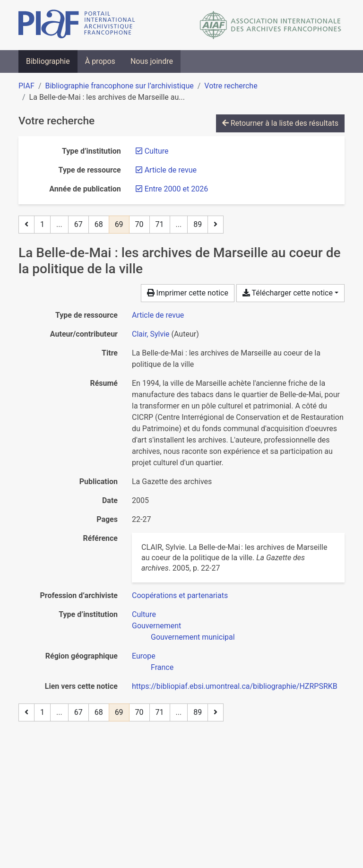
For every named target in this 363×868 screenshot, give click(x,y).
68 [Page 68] (99, 224)
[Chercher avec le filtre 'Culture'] (144, 614)
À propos (100, 61)
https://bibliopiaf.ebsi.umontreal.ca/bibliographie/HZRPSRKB (235, 686)
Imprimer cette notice (188, 293)
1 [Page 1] (42, 224)
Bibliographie (48, 61)
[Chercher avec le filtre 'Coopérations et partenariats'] (180, 595)
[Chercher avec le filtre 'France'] (162, 667)
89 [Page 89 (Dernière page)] (198, 224)
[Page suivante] (216, 225)
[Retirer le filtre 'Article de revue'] (171, 170)
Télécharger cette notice (288, 293)
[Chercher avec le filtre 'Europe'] (144, 656)
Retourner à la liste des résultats (280, 123)
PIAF (26, 86)
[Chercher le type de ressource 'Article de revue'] (158, 315)
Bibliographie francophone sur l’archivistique (119, 86)
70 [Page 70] (139, 224)
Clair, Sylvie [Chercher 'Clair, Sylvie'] (151, 334)
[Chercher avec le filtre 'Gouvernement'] (156, 626)
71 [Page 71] (160, 224)
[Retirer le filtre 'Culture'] (157, 151)
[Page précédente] (26, 225)
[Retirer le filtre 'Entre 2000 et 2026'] (176, 189)
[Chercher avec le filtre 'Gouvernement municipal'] (193, 637)
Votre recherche (231, 86)
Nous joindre (152, 61)
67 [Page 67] (78, 224)
